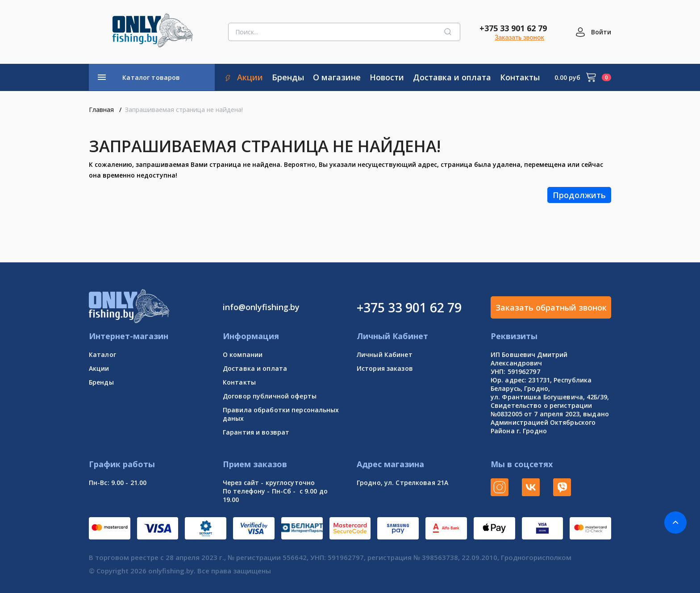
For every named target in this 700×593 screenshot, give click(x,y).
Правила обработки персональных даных (281, 414)
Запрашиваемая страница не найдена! (184, 110)
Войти (601, 32)
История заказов (385, 368)
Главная (101, 110)
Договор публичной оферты (270, 396)
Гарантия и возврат (256, 432)
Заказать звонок (519, 37)
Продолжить (579, 195)
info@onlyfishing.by (261, 307)
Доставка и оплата (255, 368)
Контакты (239, 382)
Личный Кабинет (385, 355)
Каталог (102, 355)
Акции (99, 368)
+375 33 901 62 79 (513, 28)
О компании (243, 355)
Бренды (101, 382)
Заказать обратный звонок (551, 307)
